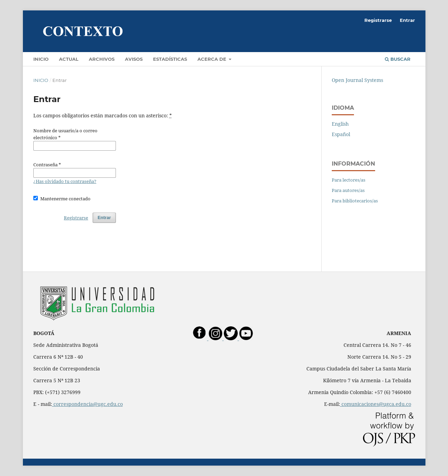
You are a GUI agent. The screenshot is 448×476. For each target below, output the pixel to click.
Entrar (407, 20)
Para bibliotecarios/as (355, 201)
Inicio (41, 59)
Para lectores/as (349, 180)
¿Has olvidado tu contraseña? (65, 181)
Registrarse (378, 20)
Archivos (102, 59)
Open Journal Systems (357, 80)
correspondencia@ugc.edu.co (87, 404)
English (340, 124)
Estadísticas (170, 59)
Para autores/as (348, 190)
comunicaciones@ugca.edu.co (376, 404)
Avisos (134, 59)
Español (341, 134)
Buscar (398, 59)
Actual (69, 59)
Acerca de (213, 59)
